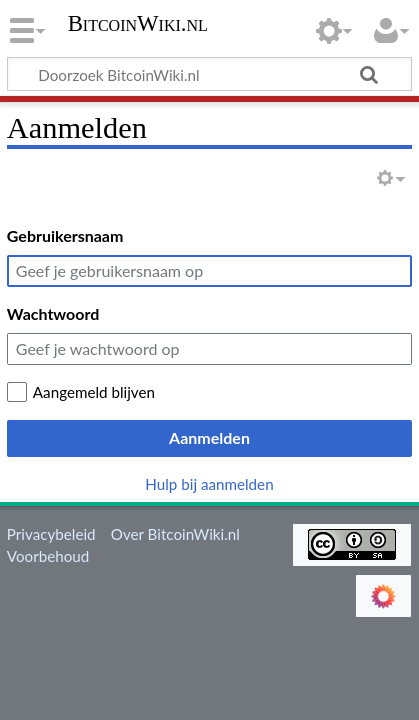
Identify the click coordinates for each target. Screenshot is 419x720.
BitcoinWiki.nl (138, 25)
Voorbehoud (48, 556)
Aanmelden (209, 437)
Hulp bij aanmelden (209, 484)
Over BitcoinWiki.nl (175, 534)
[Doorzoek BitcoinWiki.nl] (209, 74)
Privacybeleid (51, 534)
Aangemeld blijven (94, 392)
